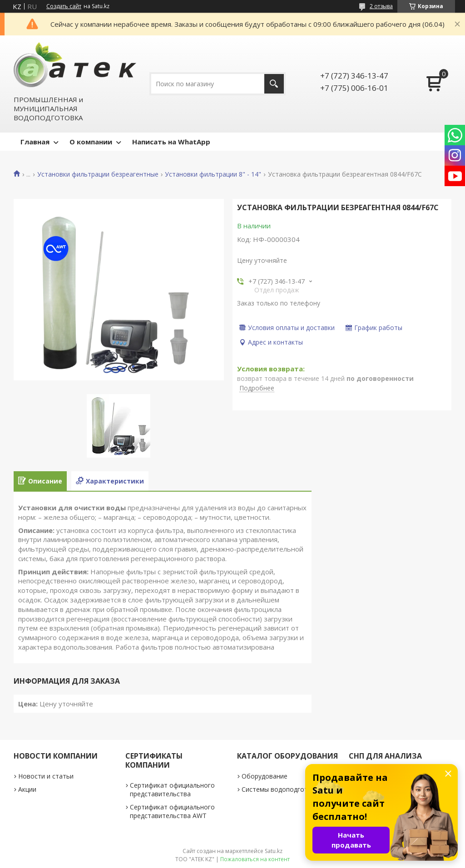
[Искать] (274, 84)
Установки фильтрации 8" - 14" (213, 174)
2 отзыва (381, 6)
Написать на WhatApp (171, 142)
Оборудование (265, 776)
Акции (27, 789)
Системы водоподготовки (282, 789)
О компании (91, 142)
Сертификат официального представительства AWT (172, 811)
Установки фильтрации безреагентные (98, 174)
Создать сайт (64, 6)
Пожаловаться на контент (255, 859)
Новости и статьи (46, 776)
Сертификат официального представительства (172, 789)
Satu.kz (274, 851)
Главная (35, 142)
